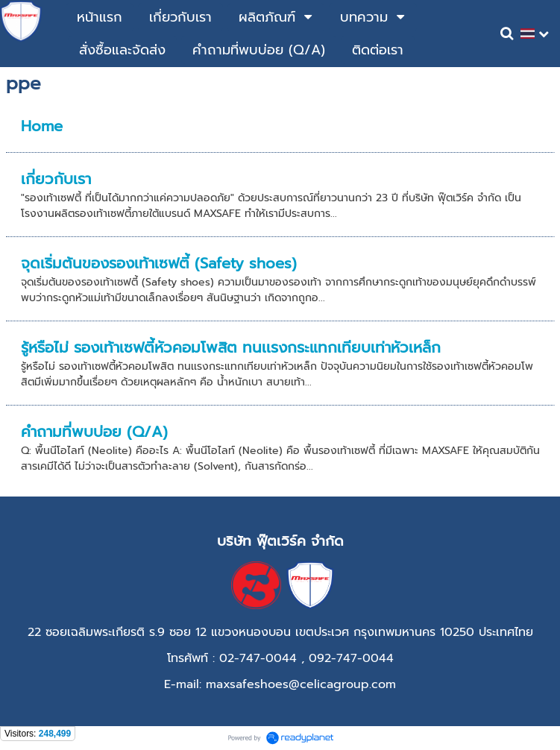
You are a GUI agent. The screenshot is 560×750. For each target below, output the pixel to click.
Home (42, 126)
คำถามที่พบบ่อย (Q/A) (94, 432)
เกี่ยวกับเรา (56, 179)
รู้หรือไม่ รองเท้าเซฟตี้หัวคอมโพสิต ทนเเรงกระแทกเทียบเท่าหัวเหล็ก (231, 347)
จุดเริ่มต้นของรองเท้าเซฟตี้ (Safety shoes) (159, 263)
